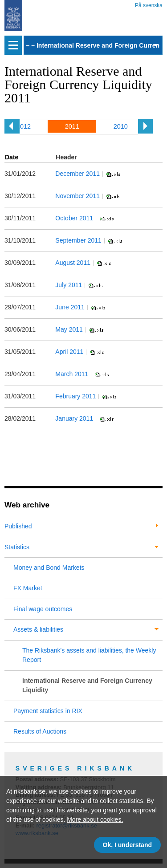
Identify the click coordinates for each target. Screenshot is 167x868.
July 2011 (69, 285)
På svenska (149, 4)
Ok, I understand (127, 845)
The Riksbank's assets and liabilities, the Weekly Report (89, 655)
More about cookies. (95, 819)
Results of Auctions (40, 731)
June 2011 (70, 307)
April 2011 (69, 352)
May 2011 (69, 329)
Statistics (17, 547)
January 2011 (74, 418)
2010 (121, 126)
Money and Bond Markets (49, 568)
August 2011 (73, 263)
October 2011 (74, 218)
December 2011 (77, 174)
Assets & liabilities (38, 629)
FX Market (28, 588)
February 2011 (75, 396)
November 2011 (77, 196)
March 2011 (72, 374)
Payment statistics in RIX (48, 711)
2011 (72, 126)
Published (18, 526)
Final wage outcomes (43, 609)
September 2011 (78, 240)
